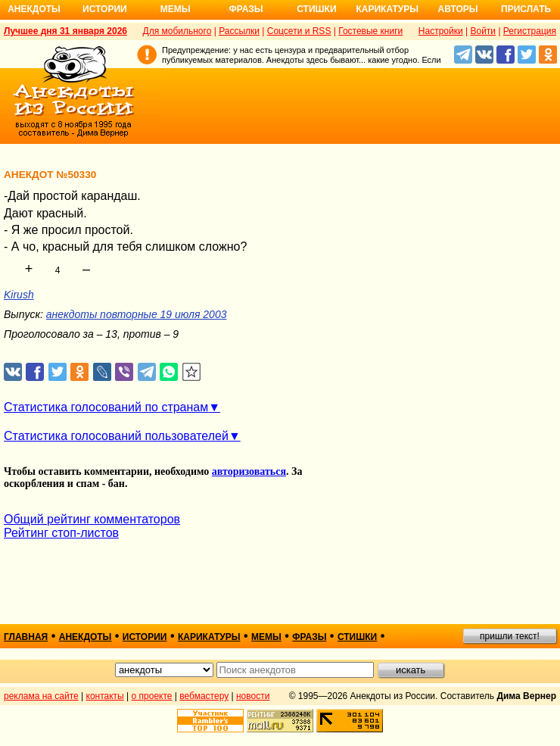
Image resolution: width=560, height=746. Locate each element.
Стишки (316, 9)
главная (26, 637)
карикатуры (209, 637)
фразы (309, 637)
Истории (105, 9)
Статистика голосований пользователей (116, 436)
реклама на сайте (41, 696)
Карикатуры (387, 9)
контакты (105, 696)
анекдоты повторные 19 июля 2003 (137, 314)
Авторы (458, 9)
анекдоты (86, 637)
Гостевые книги (370, 31)
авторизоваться (249, 471)
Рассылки (239, 31)
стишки (357, 637)
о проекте (152, 696)
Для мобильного (177, 31)
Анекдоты (34, 9)
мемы (266, 637)
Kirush (19, 295)
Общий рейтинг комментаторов (92, 519)
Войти (483, 31)
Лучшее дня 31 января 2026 (65, 31)
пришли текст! (510, 636)
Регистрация (530, 31)
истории (145, 637)
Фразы (246, 9)
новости (253, 696)
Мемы (176, 9)
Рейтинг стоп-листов (61, 533)
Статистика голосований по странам (106, 407)
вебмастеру (204, 696)
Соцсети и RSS (299, 31)
